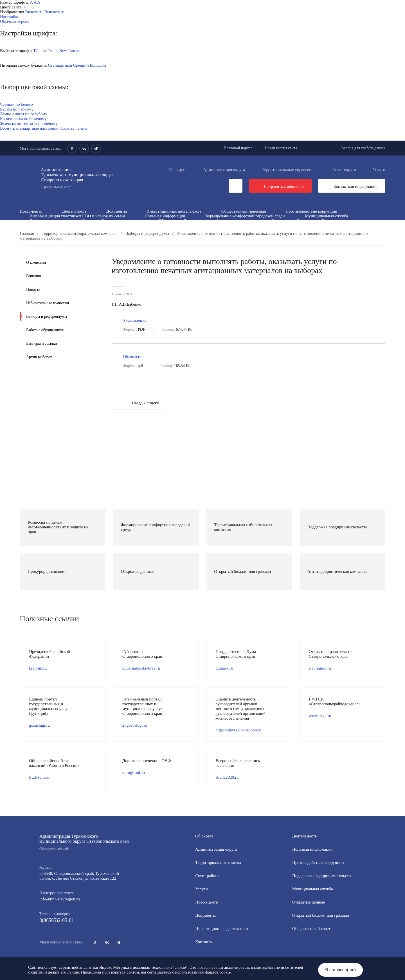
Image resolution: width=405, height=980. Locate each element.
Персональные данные (245, 230)
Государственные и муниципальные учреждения (73, 230)
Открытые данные (46, 221)
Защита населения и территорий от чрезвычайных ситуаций (270, 221)
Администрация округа (224, 170)
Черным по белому (17, 104)
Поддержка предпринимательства (322, 876)
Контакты (204, 942)
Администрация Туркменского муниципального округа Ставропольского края (84, 842)
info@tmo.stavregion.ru (60, 899)
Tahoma (40, 51)
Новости (33, 290)
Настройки (10, 17)
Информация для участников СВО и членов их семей (77, 216)
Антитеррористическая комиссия (59, 226)
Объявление (134, 357)
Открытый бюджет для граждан (110, 221)
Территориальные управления (289, 170)
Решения (33, 276)
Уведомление (135, 320)
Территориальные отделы (218, 862)
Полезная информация (165, 216)
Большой (98, 65)
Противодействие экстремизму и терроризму (149, 226)
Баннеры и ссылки (41, 343)
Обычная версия (15, 21)
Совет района (207, 876)
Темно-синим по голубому (24, 114)
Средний (81, 65)
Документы (117, 211)
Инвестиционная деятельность (174, 211)
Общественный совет (178, 221)
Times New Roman (64, 51)
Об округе (177, 170)
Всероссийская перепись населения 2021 (290, 226)
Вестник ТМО (221, 226)
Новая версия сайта (281, 148)
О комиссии (36, 263)
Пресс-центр (31, 211)
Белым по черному (17, 109)
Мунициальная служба (313, 889)
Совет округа (344, 170)
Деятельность (74, 211)
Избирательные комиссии (48, 303)
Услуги (379, 170)
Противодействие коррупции (311, 211)
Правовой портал (238, 148)
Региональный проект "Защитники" (317, 230)
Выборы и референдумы (47, 316)
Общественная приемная (244, 211)
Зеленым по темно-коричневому (29, 123)
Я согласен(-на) (340, 970)
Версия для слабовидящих (363, 148)
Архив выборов (39, 357)
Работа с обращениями (45, 330)
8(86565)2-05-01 (57, 920)
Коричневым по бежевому (23, 119)
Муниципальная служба (326, 216)
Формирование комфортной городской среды (245, 216)
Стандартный (60, 65)
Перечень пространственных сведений (171, 230)
